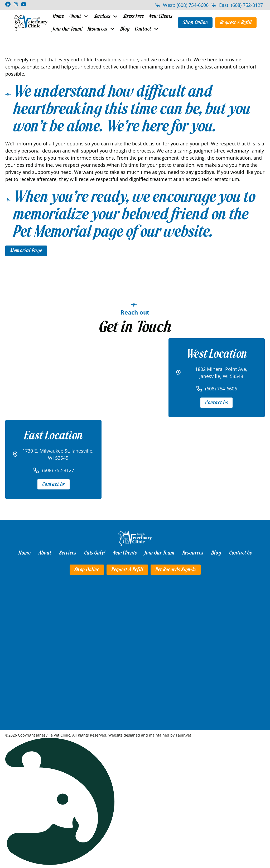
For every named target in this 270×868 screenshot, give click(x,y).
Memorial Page (26, 250)
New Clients (160, 16)
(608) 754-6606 (221, 388)
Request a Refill (236, 22)
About (75, 16)
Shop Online (195, 22)
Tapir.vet (183, 735)
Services (102, 16)
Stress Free (133, 16)
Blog (124, 29)
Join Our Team (160, 552)
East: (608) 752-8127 (241, 5)
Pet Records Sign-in (176, 569)
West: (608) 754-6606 (186, 5)
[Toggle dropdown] (86, 16)
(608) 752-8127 (58, 470)
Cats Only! (95, 552)
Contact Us (216, 402)
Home (58, 16)
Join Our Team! (67, 29)
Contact (142, 29)
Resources (97, 29)
